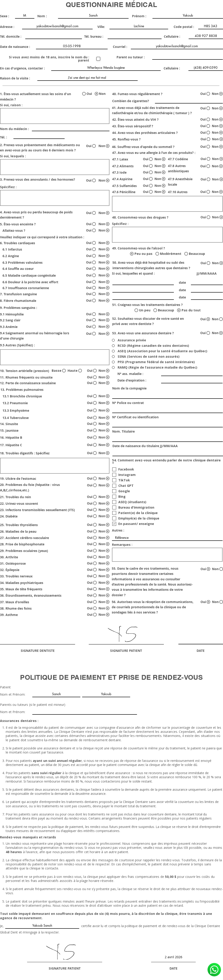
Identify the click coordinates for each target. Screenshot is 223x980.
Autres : (118, 530)
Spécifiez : (8, 187)
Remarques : (122, 545)
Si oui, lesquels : (13, 156)
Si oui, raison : (11, 105)
